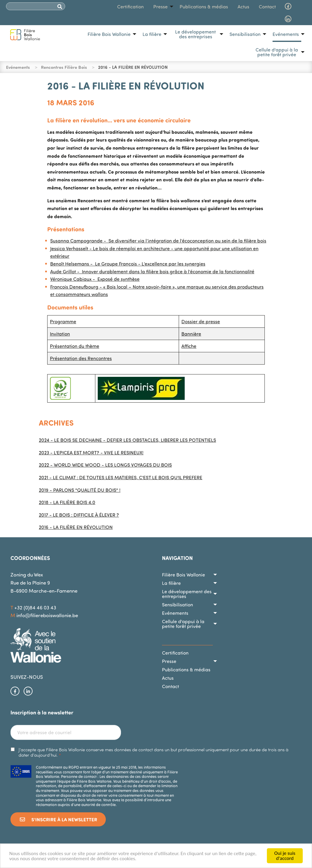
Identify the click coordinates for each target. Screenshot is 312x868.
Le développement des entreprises (195, 34)
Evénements (286, 34)
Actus (243, 7)
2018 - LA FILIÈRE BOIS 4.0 (67, 502)
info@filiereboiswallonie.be (47, 615)
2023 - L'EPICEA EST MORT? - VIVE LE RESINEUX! (91, 453)
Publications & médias (204, 7)
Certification (130, 7)
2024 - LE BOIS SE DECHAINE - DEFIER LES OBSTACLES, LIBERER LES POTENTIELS (127, 440)
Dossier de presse (201, 321)
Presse (160, 7)
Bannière (191, 334)
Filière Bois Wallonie (109, 34)
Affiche (189, 346)
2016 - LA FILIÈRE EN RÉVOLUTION (76, 527)
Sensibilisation (245, 34)
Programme (63, 321)
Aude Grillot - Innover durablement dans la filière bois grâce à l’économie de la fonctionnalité (152, 271)
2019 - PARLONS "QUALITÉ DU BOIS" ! (80, 490)
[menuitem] (110, 34)
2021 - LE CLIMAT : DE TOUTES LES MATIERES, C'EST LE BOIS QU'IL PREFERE (121, 477)
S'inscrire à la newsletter (58, 819)
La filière (152, 34)
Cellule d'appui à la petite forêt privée (277, 52)
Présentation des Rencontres (81, 358)
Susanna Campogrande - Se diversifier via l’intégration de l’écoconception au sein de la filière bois (158, 241)
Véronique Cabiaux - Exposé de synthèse (95, 279)
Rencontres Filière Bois (64, 67)
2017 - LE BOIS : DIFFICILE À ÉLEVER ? (79, 515)
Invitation (60, 334)
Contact (267, 7)
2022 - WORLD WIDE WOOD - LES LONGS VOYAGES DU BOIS (105, 465)
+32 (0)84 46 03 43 (35, 607)
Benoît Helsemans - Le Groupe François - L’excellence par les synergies (128, 264)
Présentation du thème (75, 346)
